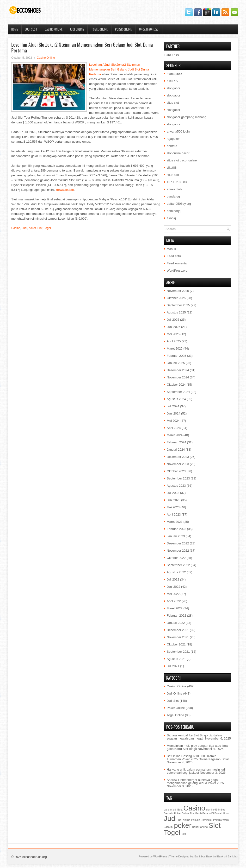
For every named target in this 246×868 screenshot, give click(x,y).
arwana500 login (178, 131)
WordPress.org (177, 271)
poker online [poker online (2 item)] (200, 827)
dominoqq (174, 211)
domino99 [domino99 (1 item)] (212, 810)
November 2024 (178, 377)
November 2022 (178, 551)
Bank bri (222, 856)
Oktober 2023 (176, 471)
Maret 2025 (175, 348)
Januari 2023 (176, 536)
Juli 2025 (173, 320)
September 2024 (178, 392)
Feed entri (174, 256)
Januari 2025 (176, 363)
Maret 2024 (175, 435)
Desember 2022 (178, 543)
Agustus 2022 (176, 572)
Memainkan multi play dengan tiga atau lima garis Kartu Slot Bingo (197, 747)
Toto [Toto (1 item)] (184, 834)
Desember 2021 (178, 630)
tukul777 (173, 81)
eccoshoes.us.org (35, 857)
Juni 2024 (173, 413)
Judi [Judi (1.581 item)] (170, 818)
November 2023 (178, 464)
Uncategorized (149, 29)
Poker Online (123, 29)
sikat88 (172, 168)
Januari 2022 (176, 623)
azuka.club (174, 189)
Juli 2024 (173, 406)
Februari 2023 (176, 529)
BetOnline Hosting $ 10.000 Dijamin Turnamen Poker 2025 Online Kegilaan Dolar (198, 758)
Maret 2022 (175, 608)
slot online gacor (178, 153)
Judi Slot (31, 29)
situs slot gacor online (182, 160)
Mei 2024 (173, 421)
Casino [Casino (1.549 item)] (194, 808)
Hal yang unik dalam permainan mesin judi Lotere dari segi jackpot (196, 771)
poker (32, 228)
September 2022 (178, 565)
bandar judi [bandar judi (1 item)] (170, 810)
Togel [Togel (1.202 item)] (172, 832)
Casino (16, 228)
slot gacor (173, 88)
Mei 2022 (173, 594)
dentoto (172, 146)
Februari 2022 (176, 616)
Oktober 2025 (176, 298)
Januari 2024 (176, 450)
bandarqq (173, 196)
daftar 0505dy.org (179, 204)
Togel (47, 228)
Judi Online (77, 29)
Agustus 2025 (176, 312)
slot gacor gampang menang (187, 117)
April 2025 (174, 341)
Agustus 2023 (176, 486)
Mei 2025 (173, 334)
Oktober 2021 (176, 644)
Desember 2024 (178, 370)
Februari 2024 (176, 442)
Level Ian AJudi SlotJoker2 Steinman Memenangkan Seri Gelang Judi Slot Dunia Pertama (119, 69)
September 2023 (178, 478)
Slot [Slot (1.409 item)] (215, 825)
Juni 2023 (173, 500)
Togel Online (99, 29)
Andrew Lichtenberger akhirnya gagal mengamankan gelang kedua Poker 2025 (195, 781)
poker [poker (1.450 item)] (183, 825)
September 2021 (178, 652)
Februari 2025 (176, 356)
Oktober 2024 (176, 385)
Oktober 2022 (176, 558)
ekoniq (171, 218)
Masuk (171, 249)
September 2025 (178, 305)
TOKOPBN (171, 55)
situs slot (173, 103)
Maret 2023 (175, 522)
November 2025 (178, 291)
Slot (40, 228)
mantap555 (175, 74)
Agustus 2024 (176, 399)
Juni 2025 (173, 327)
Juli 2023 (173, 493)
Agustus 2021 (176, 659)
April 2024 (174, 428)
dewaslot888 (65, 190)
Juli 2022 (173, 579)
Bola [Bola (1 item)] (180, 810)
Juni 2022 (173, 587)
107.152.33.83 (177, 182)
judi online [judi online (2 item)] (184, 820)
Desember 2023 (178, 457)
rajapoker (173, 139)
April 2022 (174, 601)
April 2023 (174, 514)
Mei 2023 (173, 507)
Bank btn (233, 856)
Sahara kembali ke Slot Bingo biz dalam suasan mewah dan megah (194, 737)
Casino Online (54, 29)
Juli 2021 (173, 666)
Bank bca (200, 856)
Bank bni (211, 856)
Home (15, 29)
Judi (25, 228)
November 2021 (178, 637)
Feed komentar (177, 263)
